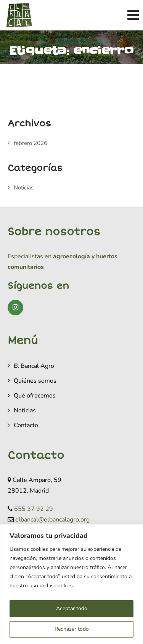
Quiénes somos (35, 381)
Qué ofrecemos (35, 396)
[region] (71, 584)
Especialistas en (30, 256)
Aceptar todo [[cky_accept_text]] (72, 608)
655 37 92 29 (34, 509)
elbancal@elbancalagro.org (52, 520)
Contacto (26, 425)
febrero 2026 (31, 143)
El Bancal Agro (34, 366)
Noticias (24, 188)
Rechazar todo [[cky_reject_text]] (72, 629)
